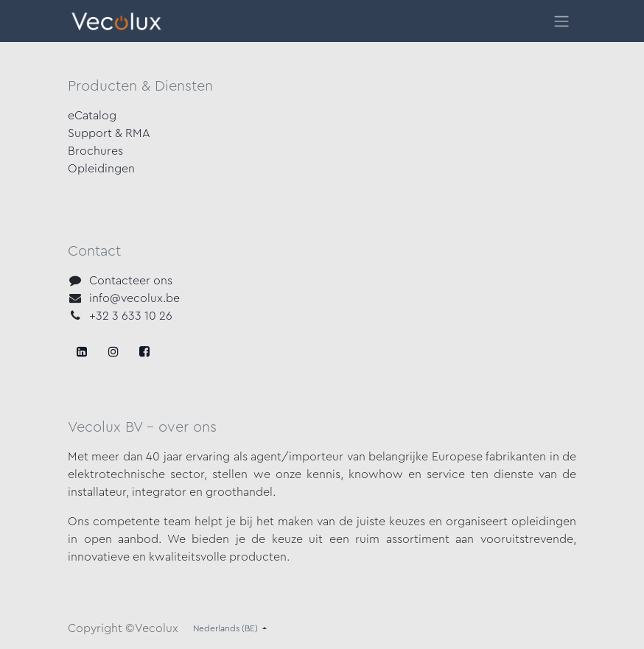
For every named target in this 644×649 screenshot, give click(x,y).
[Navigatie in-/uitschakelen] (561, 21)
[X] (113, 351)
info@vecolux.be (134, 298)
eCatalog (92, 116)
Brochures (95, 151)
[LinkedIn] (144, 351)
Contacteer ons (131, 281)
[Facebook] (82, 351)
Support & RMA (109, 133)
